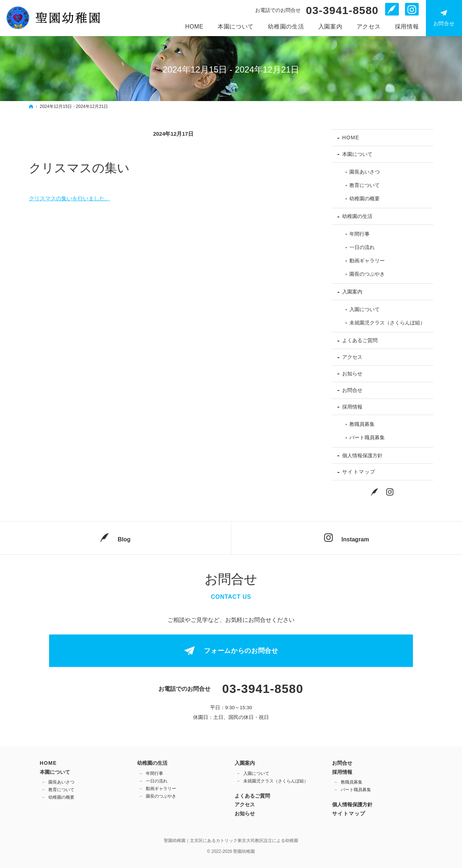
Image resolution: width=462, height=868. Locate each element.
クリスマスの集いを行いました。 (69, 198)
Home (351, 138)
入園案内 (352, 292)
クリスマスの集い (79, 168)
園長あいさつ (365, 172)
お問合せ (352, 390)
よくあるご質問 (360, 340)
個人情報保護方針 (362, 455)
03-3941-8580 (342, 10)
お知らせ (352, 374)
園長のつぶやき (367, 274)
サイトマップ (359, 472)
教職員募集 (362, 424)
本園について (357, 154)
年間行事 (359, 234)
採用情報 (352, 407)
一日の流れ (362, 247)
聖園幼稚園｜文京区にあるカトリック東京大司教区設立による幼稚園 (231, 841)
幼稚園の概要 (365, 199)
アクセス (352, 357)
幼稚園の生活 (357, 216)
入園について (365, 309)
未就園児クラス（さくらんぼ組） (387, 323)
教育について (365, 185)
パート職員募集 (367, 437)
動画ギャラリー (367, 261)
